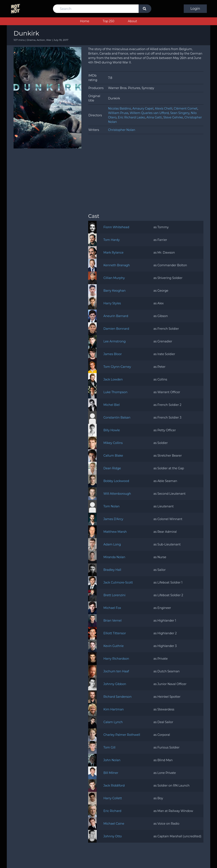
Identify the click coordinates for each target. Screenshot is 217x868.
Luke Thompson (115, 392)
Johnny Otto (113, 836)
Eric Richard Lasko (131, 117)
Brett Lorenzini (114, 595)
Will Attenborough (117, 494)
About (132, 21)
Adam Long (112, 544)
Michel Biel (112, 405)
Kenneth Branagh (117, 265)
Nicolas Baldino (120, 108)
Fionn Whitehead (116, 227)
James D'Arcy (113, 519)
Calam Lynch (113, 722)
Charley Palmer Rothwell (122, 735)
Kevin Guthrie (114, 646)
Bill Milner (111, 773)
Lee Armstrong (115, 341)
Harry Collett (113, 798)
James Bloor (113, 354)
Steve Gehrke (173, 117)
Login (195, 9)
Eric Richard (112, 811)
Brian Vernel (113, 621)
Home (84, 21)
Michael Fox (112, 608)
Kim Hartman (114, 709)
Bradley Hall (112, 570)
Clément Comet (186, 108)
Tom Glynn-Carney (117, 367)
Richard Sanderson (118, 697)
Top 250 (108, 21)
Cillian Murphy (114, 278)
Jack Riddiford (114, 786)
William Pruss (118, 113)
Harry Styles (112, 303)
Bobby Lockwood (116, 481)
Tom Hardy (112, 240)
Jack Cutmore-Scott (118, 582)
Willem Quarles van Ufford (149, 113)
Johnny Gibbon (115, 684)
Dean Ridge (112, 468)
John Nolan (112, 760)
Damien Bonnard (116, 329)
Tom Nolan (111, 506)
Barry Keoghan (115, 291)
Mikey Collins (113, 443)
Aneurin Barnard (116, 316)
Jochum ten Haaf (116, 671)
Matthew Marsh (115, 532)
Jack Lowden (113, 379)
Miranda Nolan (114, 557)
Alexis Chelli (163, 108)
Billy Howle (112, 430)
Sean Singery (180, 113)
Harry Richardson (116, 659)
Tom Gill (109, 747)
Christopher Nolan (122, 130)
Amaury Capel (143, 108)
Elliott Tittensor (115, 633)
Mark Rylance (113, 253)
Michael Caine (114, 824)
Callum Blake (113, 456)
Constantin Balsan (117, 418)
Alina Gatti (154, 117)
